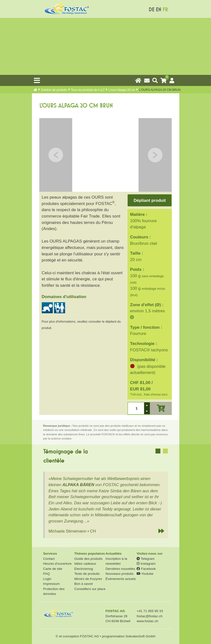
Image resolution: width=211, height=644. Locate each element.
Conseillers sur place (90, 589)
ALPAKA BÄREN (78, 485)
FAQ (47, 574)
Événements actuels (120, 579)
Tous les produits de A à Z (88, 90)
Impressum (52, 584)
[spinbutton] (136, 408)
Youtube (145, 574)
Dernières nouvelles (120, 569)
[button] (147, 405)
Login (47, 579)
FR (165, 10)
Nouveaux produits (119, 574)
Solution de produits (54, 90)
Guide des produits (88, 559)
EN (158, 10)
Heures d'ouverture (57, 564)
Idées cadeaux (85, 564)
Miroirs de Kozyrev (88, 579)
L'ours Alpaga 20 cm (122, 90)
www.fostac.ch (147, 621)
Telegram (146, 559)
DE (151, 10)
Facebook (146, 569)
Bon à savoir (84, 584)
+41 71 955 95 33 (150, 611)
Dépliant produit (150, 200)
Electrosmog (84, 569)
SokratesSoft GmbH (141, 636)
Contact (49, 559)
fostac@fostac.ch (149, 616)
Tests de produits (87, 574)
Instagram (146, 564)
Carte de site (53, 569)
